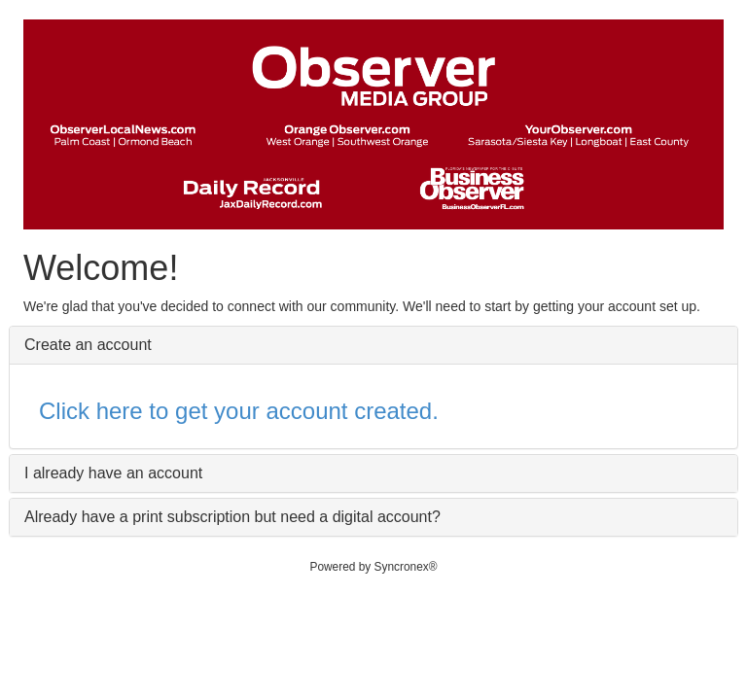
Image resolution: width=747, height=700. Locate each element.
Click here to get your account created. (239, 411)
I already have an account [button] (113, 473)
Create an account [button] (88, 345)
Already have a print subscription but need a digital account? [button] (232, 517)
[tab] (373, 345)
